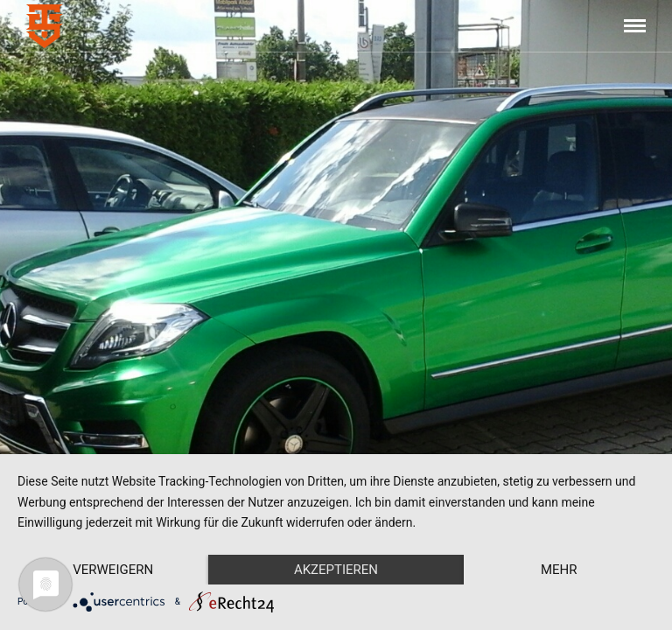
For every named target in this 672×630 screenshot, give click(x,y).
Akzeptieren (336, 570)
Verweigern (113, 570)
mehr (559, 570)
